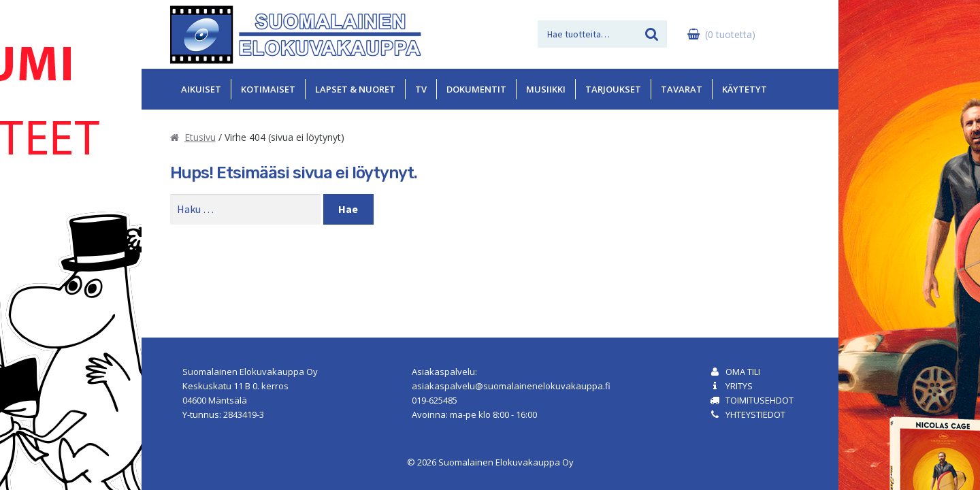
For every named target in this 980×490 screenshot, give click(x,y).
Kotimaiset (268, 89)
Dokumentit (476, 89)
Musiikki (546, 89)
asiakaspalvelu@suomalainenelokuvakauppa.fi (511, 386)
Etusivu (200, 137)
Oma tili (743, 372)
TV (421, 89)
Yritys (739, 386)
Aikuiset (201, 89)
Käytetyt (745, 89)
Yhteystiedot (755, 414)
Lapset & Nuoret (355, 89)
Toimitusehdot (759, 400)
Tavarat (682, 89)
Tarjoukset (613, 89)
